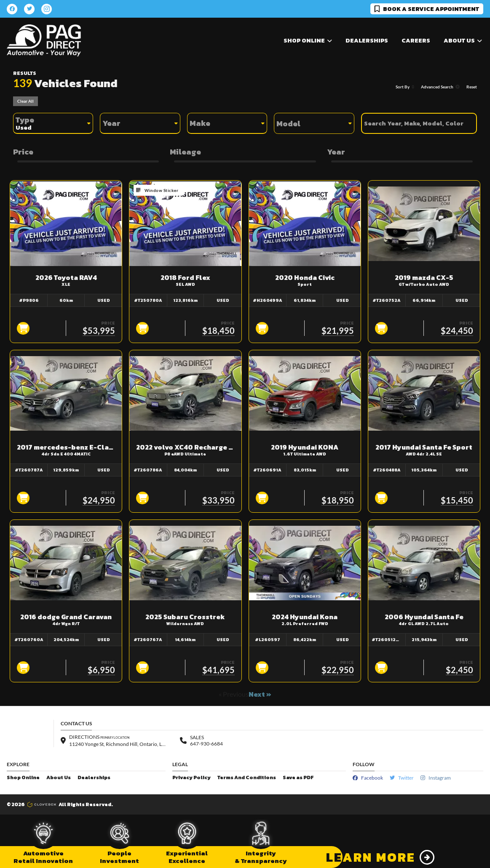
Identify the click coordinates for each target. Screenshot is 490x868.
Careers (416, 41)
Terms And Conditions (247, 778)
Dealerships (367, 41)
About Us (59, 778)
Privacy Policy (191, 778)
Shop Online (23, 778)
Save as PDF (298, 778)
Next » (260, 694)
